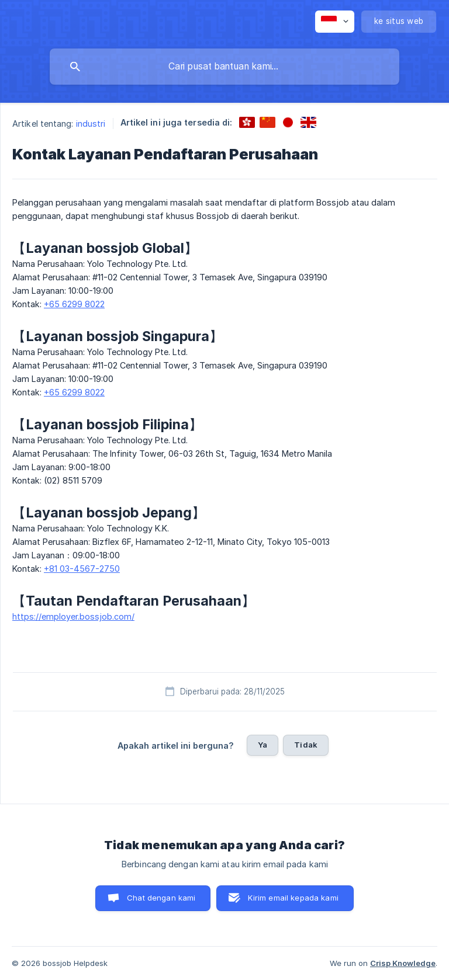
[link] (247, 122)
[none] (335, 22)
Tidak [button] (306, 745)
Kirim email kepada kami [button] (293, 898)
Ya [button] (263, 745)
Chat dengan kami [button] (161, 898)
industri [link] (91, 124)
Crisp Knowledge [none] (403, 963)
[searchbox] (224, 67)
